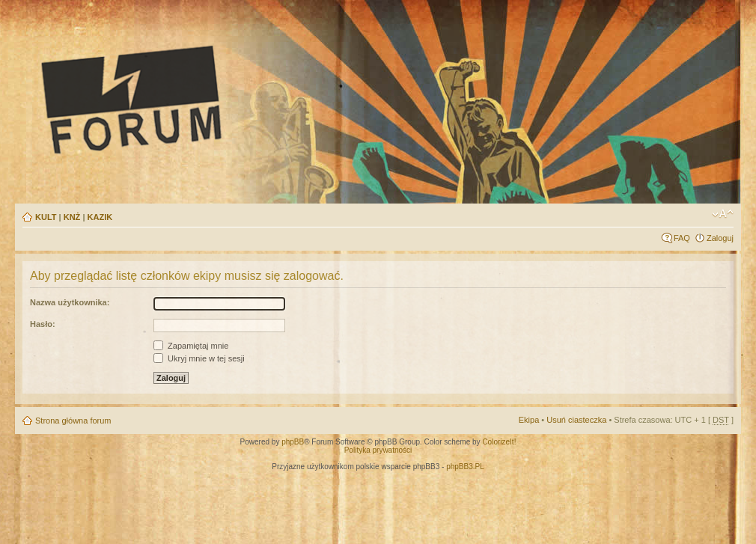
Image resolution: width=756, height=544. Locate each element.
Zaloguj (720, 238)
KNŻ (72, 217)
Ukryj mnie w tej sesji (199, 358)
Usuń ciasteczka (576, 420)
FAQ (682, 238)
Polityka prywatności (378, 450)
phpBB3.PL (465, 467)
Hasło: (43, 324)
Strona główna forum (73, 421)
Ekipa (529, 420)
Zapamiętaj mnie (191, 346)
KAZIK (100, 217)
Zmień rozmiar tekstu (723, 214)
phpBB (293, 442)
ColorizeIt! (499, 442)
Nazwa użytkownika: (70, 302)
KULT (46, 217)
